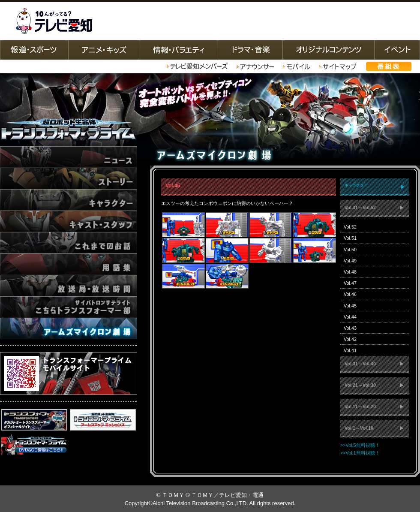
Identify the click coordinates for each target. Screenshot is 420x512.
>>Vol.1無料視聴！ (360, 453)
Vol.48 (350, 272)
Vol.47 (350, 283)
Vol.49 (350, 261)
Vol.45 (350, 306)
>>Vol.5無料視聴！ (360, 445)
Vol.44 (350, 317)
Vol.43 (350, 328)
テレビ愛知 (54, 21)
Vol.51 (350, 238)
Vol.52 (350, 227)
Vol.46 (350, 294)
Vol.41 (350, 350)
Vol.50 (350, 250)
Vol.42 (350, 339)
